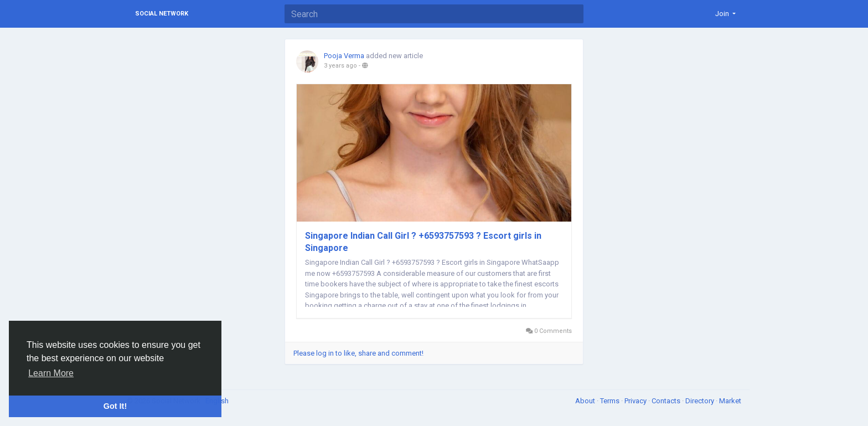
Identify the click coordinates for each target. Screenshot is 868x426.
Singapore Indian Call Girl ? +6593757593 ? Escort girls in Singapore (423, 242)
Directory (701, 401)
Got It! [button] (115, 406)
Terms (611, 401)
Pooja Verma (344, 56)
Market (730, 401)
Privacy (636, 401)
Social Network (162, 14)
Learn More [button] (51, 373)
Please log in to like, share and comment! (358, 353)
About (586, 401)
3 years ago (340, 66)
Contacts (667, 401)
